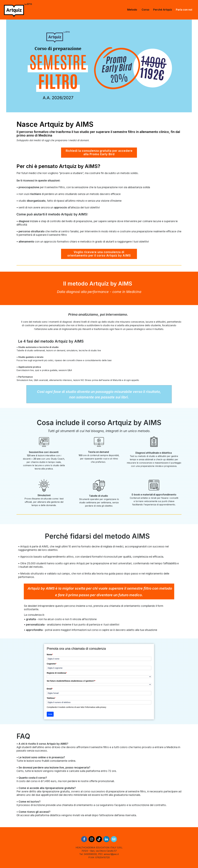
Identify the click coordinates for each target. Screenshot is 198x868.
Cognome (52, 664)
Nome (50, 655)
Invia (50, 714)
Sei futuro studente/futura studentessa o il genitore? (71, 681)
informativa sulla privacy (96, 707)
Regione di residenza (57, 673)
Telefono (51, 698)
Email (50, 689)
